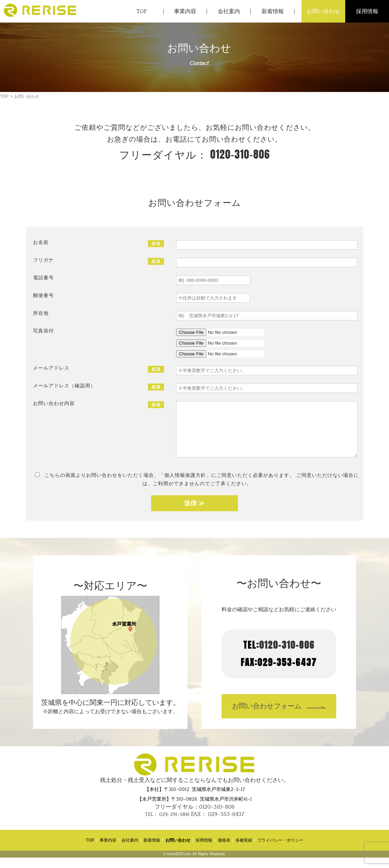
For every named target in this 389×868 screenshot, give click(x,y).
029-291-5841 (167, 825)
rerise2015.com (179, 864)
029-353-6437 (218, 825)
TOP (4, 96)
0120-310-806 (194, 154)
